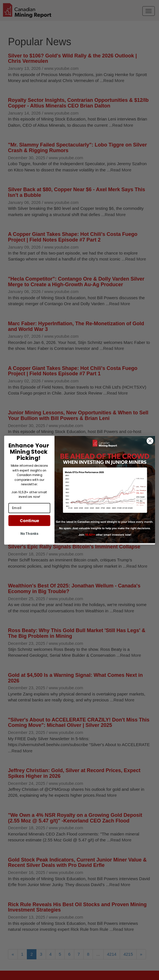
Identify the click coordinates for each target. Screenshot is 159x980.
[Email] (29, 508)
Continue (29, 520)
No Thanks (29, 533)
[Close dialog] (150, 441)
